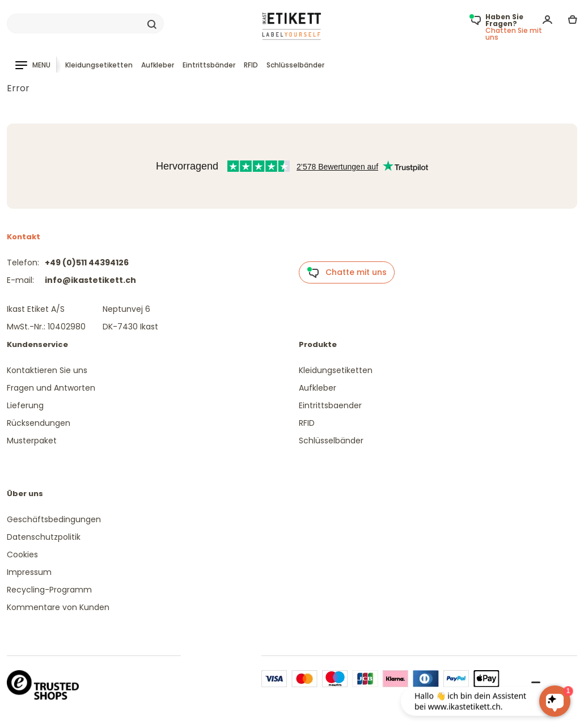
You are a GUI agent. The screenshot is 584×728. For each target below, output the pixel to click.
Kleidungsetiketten (99, 65)
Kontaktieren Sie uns (47, 370)
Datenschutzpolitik (44, 537)
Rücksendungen (39, 423)
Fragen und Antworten (51, 388)
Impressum (29, 572)
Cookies (22, 555)
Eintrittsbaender (330, 405)
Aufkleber (158, 65)
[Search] (85, 24)
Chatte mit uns (347, 273)
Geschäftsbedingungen (54, 519)
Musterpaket (32, 441)
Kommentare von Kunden (58, 607)
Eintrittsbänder (209, 65)
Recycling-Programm (49, 590)
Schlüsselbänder (295, 65)
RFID (251, 65)
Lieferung (25, 405)
